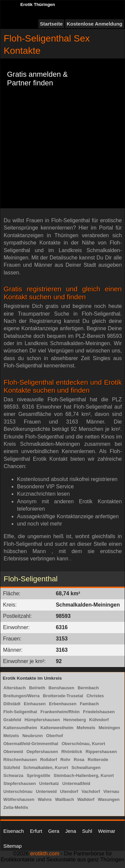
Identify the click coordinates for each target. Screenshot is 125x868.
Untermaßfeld (76, 783)
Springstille (38, 775)
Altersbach (14, 688)
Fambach (89, 704)
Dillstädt (12, 704)
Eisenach (14, 831)
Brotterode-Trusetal (63, 696)
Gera (53, 831)
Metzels (11, 736)
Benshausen (61, 688)
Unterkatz (49, 783)
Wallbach (64, 799)
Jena (71, 831)
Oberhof (54, 736)
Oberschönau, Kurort (83, 744)
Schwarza (13, 775)
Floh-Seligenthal (20, 712)
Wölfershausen (19, 799)
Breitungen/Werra (21, 696)
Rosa (79, 760)
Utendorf (69, 791)
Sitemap (12, 846)
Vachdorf (91, 791)
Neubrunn (32, 736)
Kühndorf (99, 720)
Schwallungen (86, 768)
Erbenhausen (63, 704)
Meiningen (109, 728)
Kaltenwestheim (57, 728)
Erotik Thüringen (38, 4)
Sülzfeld (12, 768)
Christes (95, 696)
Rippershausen (101, 752)
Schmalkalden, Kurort (46, 768)
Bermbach (88, 688)
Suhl (87, 831)
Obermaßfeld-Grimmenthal (31, 744)
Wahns (45, 799)
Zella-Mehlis (16, 807)
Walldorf (86, 799)
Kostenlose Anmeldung (94, 24)
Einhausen (35, 704)
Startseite (51, 24)
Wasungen (108, 799)
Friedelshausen (99, 712)
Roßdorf (48, 760)
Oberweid (13, 752)
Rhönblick (72, 752)
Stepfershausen (20, 783)
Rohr (65, 760)
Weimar (106, 831)
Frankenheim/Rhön (60, 712)
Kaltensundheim (20, 728)
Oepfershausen (42, 752)
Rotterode (98, 760)
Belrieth (37, 688)
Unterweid (46, 791)
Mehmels (86, 728)
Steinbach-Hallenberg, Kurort (84, 775)
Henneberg (75, 720)
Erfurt (36, 831)
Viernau (111, 791)
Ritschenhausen (20, 760)
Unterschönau (18, 791)
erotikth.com (45, 854)
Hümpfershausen (42, 720)
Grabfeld (12, 720)
